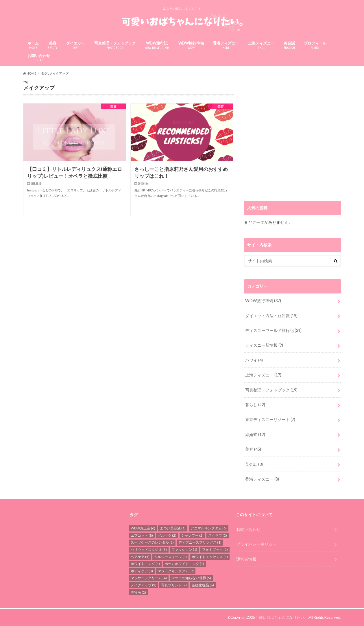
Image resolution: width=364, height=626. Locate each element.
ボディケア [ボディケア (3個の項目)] (142, 571)
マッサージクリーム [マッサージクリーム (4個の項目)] (149, 578)
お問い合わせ (39, 58)
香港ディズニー (226, 45)
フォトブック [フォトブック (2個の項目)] (215, 550)
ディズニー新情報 (264, 345)
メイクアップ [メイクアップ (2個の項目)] (144, 585)
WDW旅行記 (157, 45)
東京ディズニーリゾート (270, 419)
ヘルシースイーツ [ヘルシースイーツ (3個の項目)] (170, 556)
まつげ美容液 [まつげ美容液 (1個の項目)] (173, 528)
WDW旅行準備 (191, 45)
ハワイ (254, 360)
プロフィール (315, 45)
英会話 (289, 45)
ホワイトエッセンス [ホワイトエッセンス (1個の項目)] (210, 556)
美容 (52, 45)
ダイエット (76, 45)
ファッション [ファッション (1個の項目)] (184, 550)
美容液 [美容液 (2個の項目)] (138, 592)
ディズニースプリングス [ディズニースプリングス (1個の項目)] (200, 542)
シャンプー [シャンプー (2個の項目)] (192, 535)
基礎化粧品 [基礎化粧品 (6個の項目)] (203, 585)
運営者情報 (246, 559)
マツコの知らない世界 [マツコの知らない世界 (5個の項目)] (191, 578)
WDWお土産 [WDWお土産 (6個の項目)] (143, 528)
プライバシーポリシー (256, 544)
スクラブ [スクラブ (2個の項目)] (218, 535)
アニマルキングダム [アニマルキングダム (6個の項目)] (209, 528)
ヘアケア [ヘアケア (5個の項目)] (140, 556)
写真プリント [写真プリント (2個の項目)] (174, 585)
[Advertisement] (293, 137)
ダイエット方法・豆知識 (271, 316)
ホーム (33, 45)
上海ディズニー (261, 45)
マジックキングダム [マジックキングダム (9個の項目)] (176, 571)
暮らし (255, 405)
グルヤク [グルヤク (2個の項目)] (167, 535)
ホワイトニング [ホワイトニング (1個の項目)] (145, 564)
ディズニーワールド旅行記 (273, 330)
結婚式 (255, 434)
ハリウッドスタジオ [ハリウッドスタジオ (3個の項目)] (149, 550)
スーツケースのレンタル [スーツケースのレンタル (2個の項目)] (152, 542)
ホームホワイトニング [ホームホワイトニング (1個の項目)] (184, 564)
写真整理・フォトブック (115, 45)
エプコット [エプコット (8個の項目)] (142, 535)
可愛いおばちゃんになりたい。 (282, 617)
